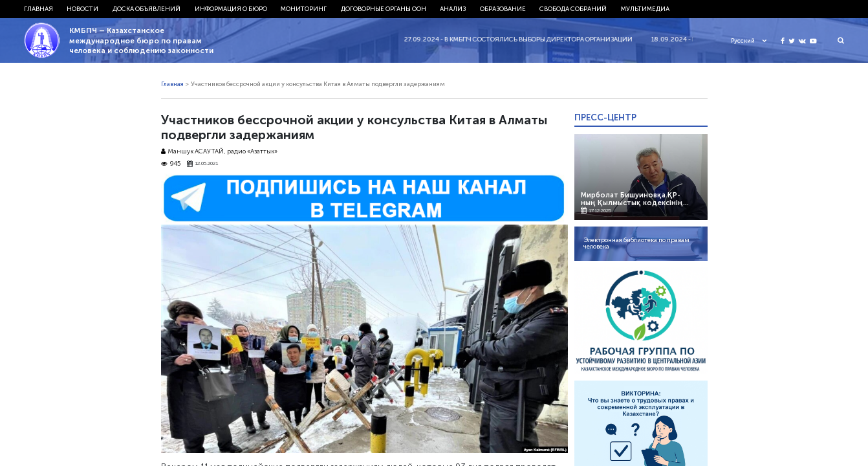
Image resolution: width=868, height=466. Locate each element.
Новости (82, 9)
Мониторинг (304, 9)
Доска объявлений (146, 9)
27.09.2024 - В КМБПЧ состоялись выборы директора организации (523, 39)
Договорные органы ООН (384, 9)
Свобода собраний (573, 9)
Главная (38, 9)
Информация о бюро (231, 9)
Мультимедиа (645, 9)
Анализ (453, 9)
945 (171, 164)
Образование (503, 9)
